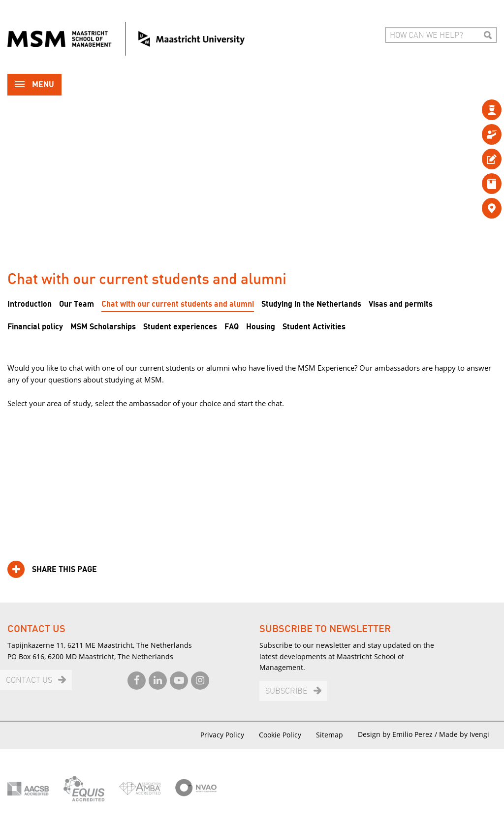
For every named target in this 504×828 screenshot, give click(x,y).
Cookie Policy (280, 735)
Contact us (29, 681)
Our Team (77, 304)
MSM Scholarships (103, 327)
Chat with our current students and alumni (178, 304)
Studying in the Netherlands (311, 304)
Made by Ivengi (464, 734)
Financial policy (35, 327)
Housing (261, 327)
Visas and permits (401, 304)
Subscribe (286, 691)
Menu (34, 85)
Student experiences (180, 327)
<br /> (252, 466)
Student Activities (314, 327)
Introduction (30, 304)
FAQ (232, 327)
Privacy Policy (222, 735)
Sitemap (330, 735)
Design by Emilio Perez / (398, 734)
